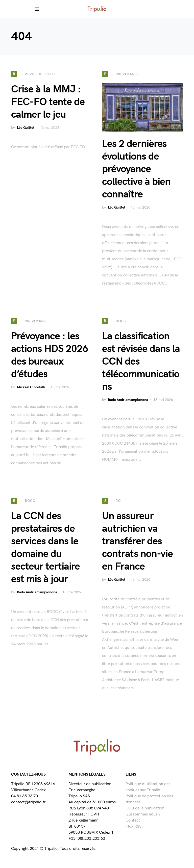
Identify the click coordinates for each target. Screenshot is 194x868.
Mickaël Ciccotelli (31, 387)
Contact (133, 820)
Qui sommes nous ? (143, 814)
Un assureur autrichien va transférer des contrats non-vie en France (137, 541)
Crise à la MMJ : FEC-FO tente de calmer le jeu (48, 102)
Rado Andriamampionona (128, 400)
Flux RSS (134, 826)
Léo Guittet (26, 128)
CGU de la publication (145, 808)
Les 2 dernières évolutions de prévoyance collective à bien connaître (136, 169)
